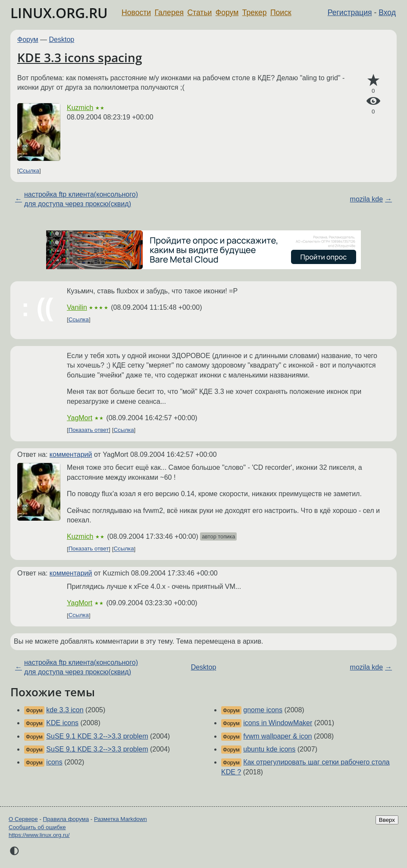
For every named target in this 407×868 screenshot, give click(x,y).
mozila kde (366, 199)
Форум (227, 13)
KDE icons (62, 723)
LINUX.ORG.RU (59, 13)
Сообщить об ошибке (37, 827)
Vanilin (77, 307)
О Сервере (23, 819)
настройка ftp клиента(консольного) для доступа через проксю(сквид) (81, 199)
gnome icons (263, 710)
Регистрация (350, 13)
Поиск (281, 13)
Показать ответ (89, 430)
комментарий (71, 454)
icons (54, 762)
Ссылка (29, 171)
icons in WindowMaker (278, 723)
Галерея (169, 13)
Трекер (255, 13)
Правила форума (66, 819)
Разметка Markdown (121, 819)
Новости (136, 13)
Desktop (62, 39)
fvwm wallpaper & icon (277, 736)
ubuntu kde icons (269, 749)
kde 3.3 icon (65, 710)
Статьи (199, 13)
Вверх (387, 820)
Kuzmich (80, 108)
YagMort (80, 418)
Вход (387, 13)
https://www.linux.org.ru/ (39, 835)
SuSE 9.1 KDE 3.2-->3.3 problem (97, 736)
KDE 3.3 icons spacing (80, 57)
